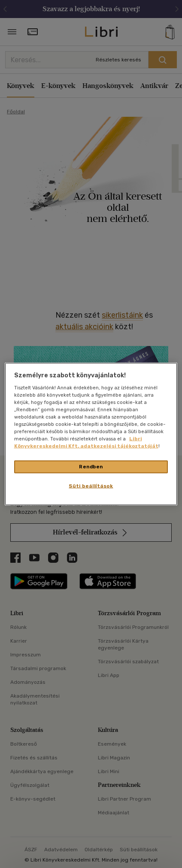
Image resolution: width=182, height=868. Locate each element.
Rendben (91, 467)
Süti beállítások (91, 486)
